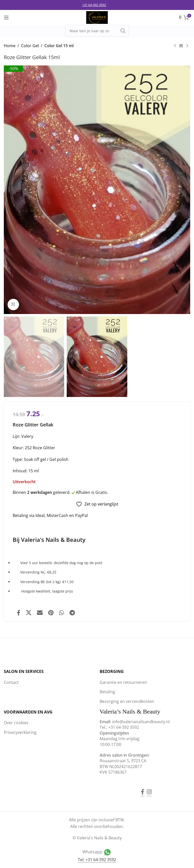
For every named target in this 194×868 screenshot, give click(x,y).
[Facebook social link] (19, 613)
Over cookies (16, 723)
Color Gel (30, 46)
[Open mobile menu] (6, 18)
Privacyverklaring (20, 732)
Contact (11, 682)
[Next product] (187, 46)
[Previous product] (175, 46)
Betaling (107, 692)
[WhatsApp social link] (61, 613)
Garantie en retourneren (123, 682)
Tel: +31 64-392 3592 (97, 860)
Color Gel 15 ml (59, 46)
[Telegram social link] (72, 613)
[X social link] (29, 613)
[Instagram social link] (149, 788)
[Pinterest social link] (51, 613)
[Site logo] (97, 17)
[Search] (97, 31)
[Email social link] (40, 613)
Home (10, 46)
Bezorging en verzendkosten (127, 701)
